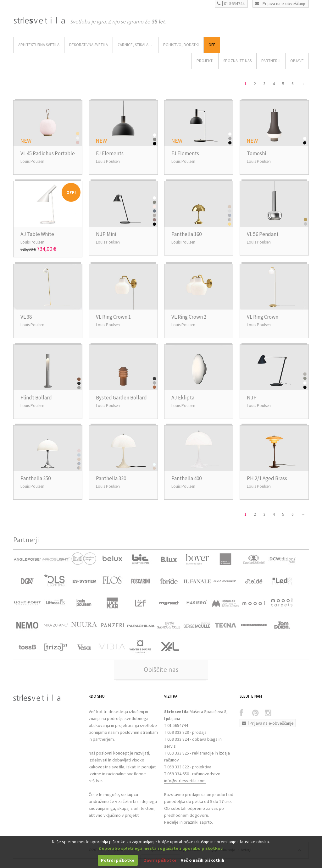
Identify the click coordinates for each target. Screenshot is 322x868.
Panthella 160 (186, 234)
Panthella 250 (36, 478)
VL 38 (26, 317)
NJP (252, 398)
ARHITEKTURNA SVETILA (39, 45)
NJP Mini (106, 234)
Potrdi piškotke (118, 860)
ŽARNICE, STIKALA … (136, 45)
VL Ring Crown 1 (113, 317)
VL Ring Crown (263, 317)
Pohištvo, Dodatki (181, 45)
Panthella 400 (186, 478)
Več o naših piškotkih (203, 860)
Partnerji (271, 61)
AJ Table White (37, 234)
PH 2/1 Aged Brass (267, 478)
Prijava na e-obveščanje (281, 3)
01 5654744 (231, 3)
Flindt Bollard (36, 398)
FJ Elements (110, 153)
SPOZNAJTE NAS (237, 61)
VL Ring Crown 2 (189, 317)
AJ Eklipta (183, 398)
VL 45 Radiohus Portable (48, 153)
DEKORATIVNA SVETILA (89, 45)
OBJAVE (297, 61)
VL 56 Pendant (263, 234)
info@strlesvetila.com (185, 781)
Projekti (205, 61)
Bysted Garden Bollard (121, 398)
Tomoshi (256, 153)
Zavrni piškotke (160, 860)
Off (212, 45)
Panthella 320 (111, 478)
